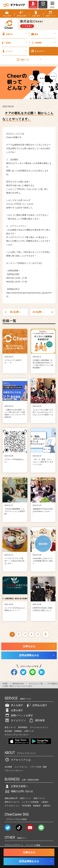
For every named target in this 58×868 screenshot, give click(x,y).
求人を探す (14, 705)
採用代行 (47, 806)
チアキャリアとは (18, 760)
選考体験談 (23, 727)
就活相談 (8, 731)
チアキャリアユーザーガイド (17, 735)
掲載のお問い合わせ (19, 791)
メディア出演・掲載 (38, 767)
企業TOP (14, 34)
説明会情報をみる (29, 655)
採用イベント (26, 798)
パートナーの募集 (33, 845)
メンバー (14, 51)
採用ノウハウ (39, 798)
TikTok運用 (26, 806)
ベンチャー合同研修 (30, 802)
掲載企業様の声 (11, 798)
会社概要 (8, 767)
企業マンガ (29, 60)
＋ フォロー (27, 26)
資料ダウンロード (12, 802)
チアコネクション (12, 806)
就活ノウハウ (10, 727)
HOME (5, 684)
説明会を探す (37, 705)
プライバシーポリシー (14, 771)
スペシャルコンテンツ (39, 727)
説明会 (14, 43)
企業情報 (43, 43)
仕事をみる (29, 646)
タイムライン (38, 51)
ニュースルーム (21, 767)
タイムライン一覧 (36, 684)
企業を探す (14, 710)
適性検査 (37, 720)
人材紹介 (45, 802)
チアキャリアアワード (14, 845)
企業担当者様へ (16, 786)
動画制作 (37, 806)
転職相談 (18, 731)
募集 (43, 34)
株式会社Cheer (18, 684)
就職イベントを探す (19, 715)
